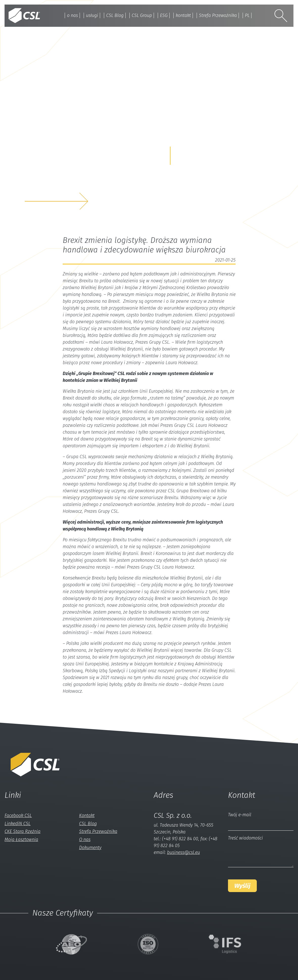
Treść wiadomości (245, 838)
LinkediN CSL (18, 824)
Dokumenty (90, 848)
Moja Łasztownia (21, 839)
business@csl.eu (184, 852)
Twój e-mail (240, 815)
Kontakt (87, 815)
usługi (91, 15)
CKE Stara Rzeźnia (22, 831)
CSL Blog (114, 15)
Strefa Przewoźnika (218, 15)
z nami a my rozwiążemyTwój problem (68, 185)
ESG (164, 15)
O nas (85, 839)
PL (248, 15)
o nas (72, 15)
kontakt (183, 15)
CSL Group (142, 15)
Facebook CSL (18, 815)
